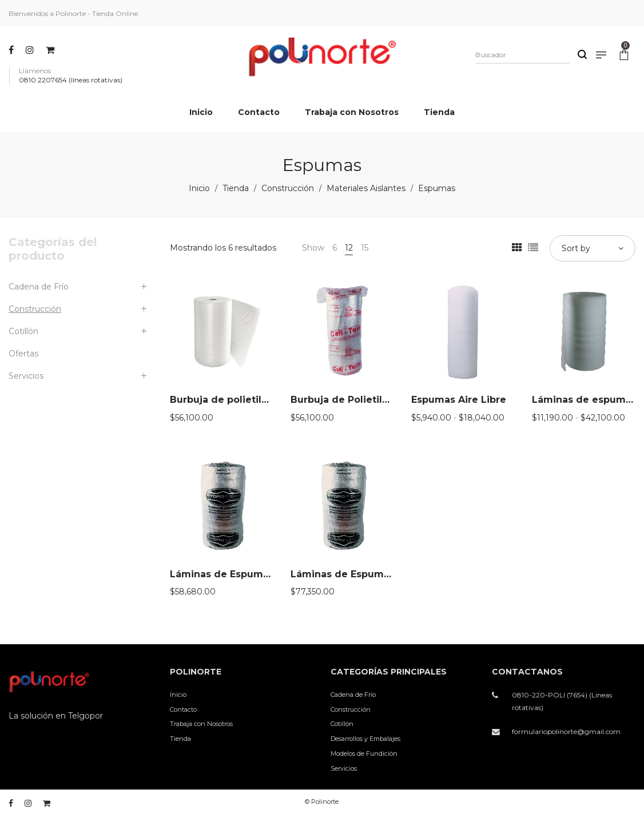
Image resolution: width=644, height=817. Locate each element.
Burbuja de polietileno (225, 400)
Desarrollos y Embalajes (365, 739)
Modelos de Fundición (364, 753)
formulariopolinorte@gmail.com (566, 731)
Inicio (199, 188)
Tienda (236, 188)
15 (365, 248)
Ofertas (23, 354)
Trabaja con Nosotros (201, 724)
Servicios (26, 376)
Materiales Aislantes (366, 188)
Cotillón (23, 331)
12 (349, 248)
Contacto (183, 709)
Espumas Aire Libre (459, 400)
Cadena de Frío (39, 287)
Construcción (288, 188)
